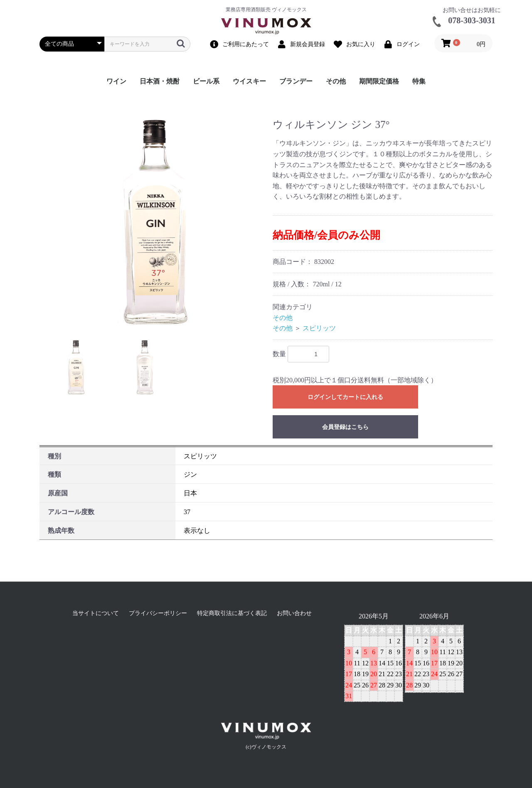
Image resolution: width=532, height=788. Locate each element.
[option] (153, 222)
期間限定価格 (379, 81)
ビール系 (206, 81)
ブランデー (296, 81)
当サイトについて (96, 613)
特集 (419, 81)
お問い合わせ (294, 613)
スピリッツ (319, 328)
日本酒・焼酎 (160, 81)
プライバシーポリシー (158, 613)
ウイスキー (249, 81)
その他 (336, 81)
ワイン (116, 81)
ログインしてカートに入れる (345, 397)
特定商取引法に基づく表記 (232, 613)
